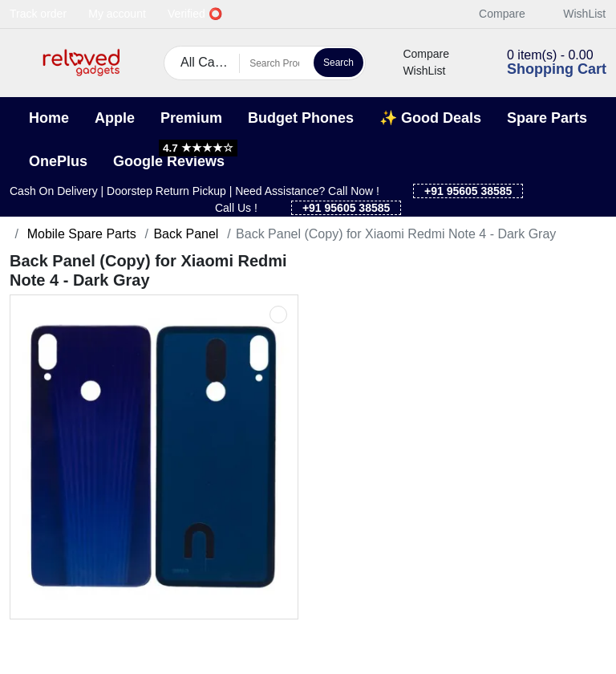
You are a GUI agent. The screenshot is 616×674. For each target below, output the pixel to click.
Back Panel (186, 234)
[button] (20, 63)
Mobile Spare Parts (80, 234)
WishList (575, 14)
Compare (493, 14)
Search (338, 63)
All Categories (210, 62)
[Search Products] (274, 63)
